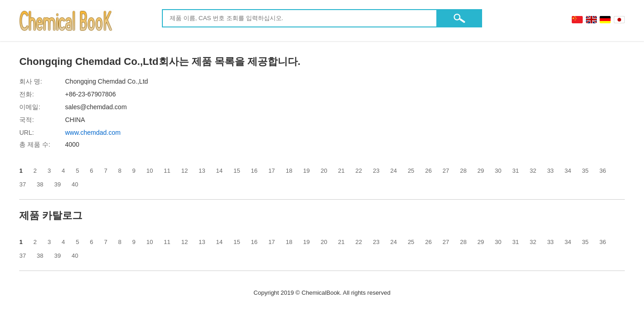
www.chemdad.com (93, 133)
